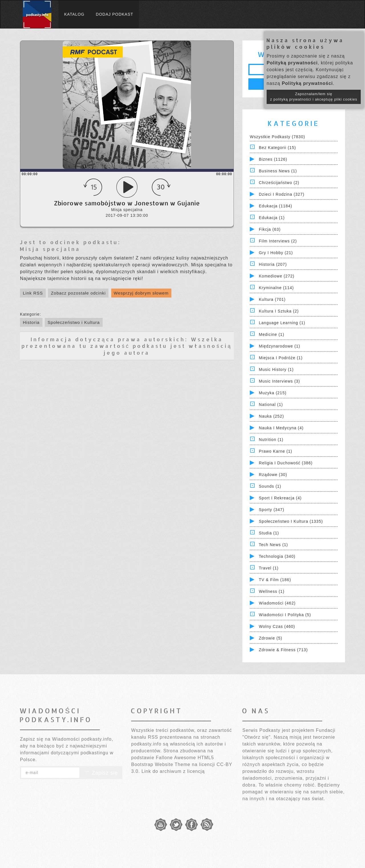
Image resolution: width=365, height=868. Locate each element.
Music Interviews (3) (279, 381)
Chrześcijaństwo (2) (279, 183)
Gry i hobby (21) (276, 253)
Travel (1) (269, 568)
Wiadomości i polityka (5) (285, 615)
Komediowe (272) (277, 276)
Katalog (74, 14)
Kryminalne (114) (276, 288)
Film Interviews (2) (278, 241)
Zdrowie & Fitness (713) (283, 650)
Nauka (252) (271, 416)
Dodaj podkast (114, 14)
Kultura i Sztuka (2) (279, 311)
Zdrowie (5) (271, 638)
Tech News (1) (273, 545)
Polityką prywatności (292, 63)
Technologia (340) (277, 556)
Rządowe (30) (273, 475)
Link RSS (33, 293)
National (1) (271, 405)
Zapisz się (101, 773)
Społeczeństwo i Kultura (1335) (291, 521)
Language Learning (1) (282, 323)
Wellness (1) (272, 591)
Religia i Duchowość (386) (286, 463)
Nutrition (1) (271, 440)
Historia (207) (273, 264)
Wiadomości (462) (277, 603)
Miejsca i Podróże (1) (281, 358)
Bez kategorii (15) (277, 148)
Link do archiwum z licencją (173, 771)
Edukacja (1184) (276, 206)
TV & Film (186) (275, 580)
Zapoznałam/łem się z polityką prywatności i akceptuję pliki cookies (314, 97)
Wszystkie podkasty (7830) (277, 137)
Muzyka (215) (273, 393)
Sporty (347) (272, 510)
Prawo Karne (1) (276, 451)
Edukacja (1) (272, 218)
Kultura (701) (272, 299)
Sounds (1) (270, 486)
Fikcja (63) (270, 229)
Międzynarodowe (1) (280, 346)
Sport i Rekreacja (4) (280, 498)
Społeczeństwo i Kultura (74, 322)
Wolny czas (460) (277, 626)
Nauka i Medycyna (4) (281, 428)
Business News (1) (278, 171)
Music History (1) (276, 369)
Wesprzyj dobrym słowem (141, 293)
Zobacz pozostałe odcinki (78, 293)
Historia (31, 322)
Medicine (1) (272, 334)
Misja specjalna (50, 249)
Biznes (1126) (273, 159)
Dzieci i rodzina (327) (282, 194)
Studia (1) (269, 533)
